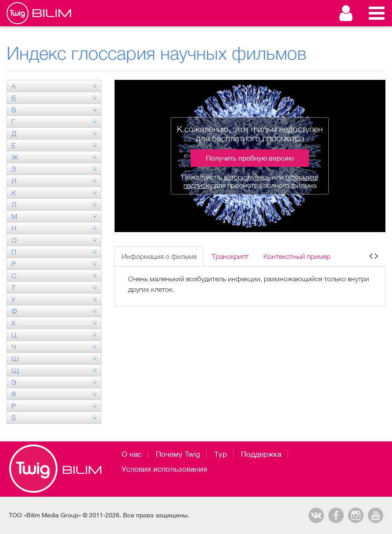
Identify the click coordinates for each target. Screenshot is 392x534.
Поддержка (261, 454)
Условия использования (164, 469)
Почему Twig (178, 454)
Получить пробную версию (250, 158)
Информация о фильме (159, 256)
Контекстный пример (297, 256)
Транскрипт (230, 256)
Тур (221, 454)
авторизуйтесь (247, 177)
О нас (132, 454)
